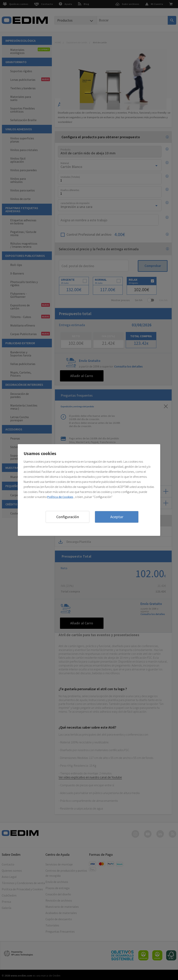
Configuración (68, 517)
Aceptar (117, 517)
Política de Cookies (60, 497)
